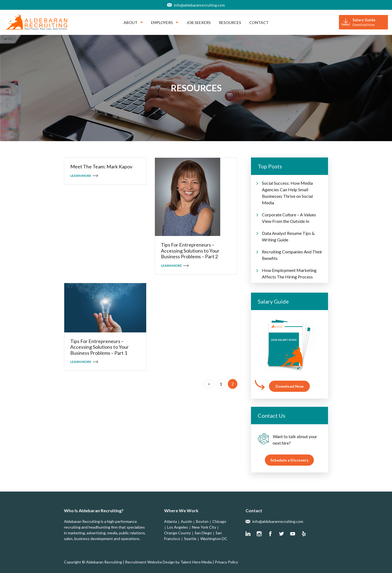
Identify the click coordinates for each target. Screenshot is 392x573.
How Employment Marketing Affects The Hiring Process (289, 273)
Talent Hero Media (196, 562)
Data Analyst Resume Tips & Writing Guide (288, 236)
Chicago (219, 521)
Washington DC (214, 539)
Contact (259, 22)
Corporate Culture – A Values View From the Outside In (289, 218)
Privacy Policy (226, 562)
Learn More (81, 176)
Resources (230, 22)
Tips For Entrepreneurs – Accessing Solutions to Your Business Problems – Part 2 (190, 251)
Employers (165, 22)
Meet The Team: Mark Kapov (101, 167)
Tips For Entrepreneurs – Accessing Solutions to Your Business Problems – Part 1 (99, 347)
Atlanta (171, 521)
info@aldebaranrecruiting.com (199, 5)
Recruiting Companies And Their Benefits (292, 255)
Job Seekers (199, 22)
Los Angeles (178, 527)
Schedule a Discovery (289, 460)
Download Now (290, 386)
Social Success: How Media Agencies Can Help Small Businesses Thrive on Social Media (287, 193)
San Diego (203, 533)
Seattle (190, 539)
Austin (186, 521)
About (133, 22)
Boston (202, 521)
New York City (204, 527)
